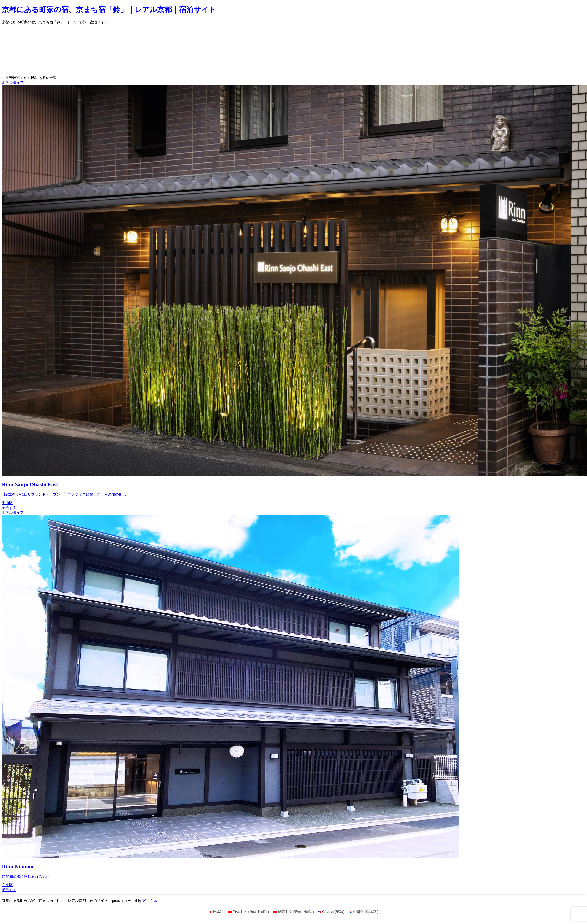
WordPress (150, 901)
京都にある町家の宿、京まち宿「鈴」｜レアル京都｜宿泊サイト (109, 10)
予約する (9, 508)
